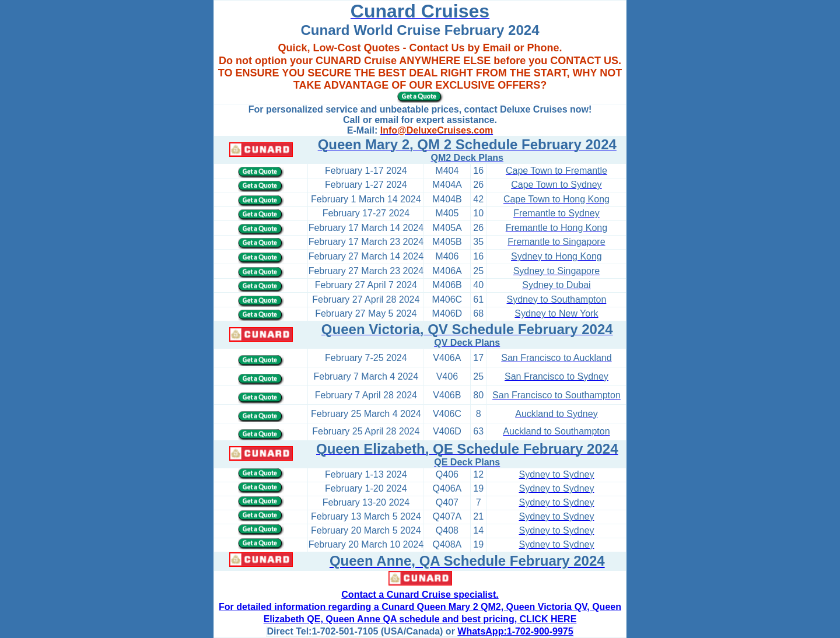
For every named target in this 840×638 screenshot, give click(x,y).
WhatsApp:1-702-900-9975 (515, 631)
